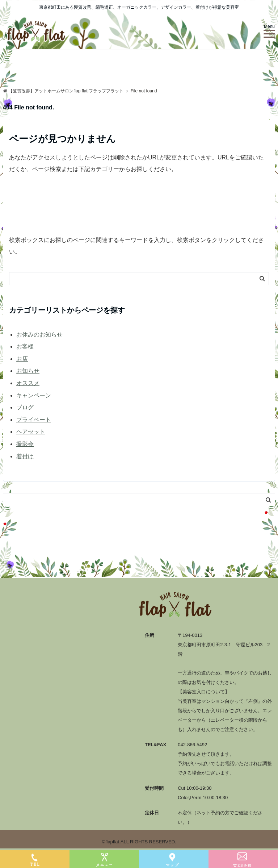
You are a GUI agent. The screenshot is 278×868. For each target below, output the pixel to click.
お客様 (25, 347)
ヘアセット (31, 432)
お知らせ (28, 371)
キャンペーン (34, 395)
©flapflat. (111, 842)
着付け (25, 456)
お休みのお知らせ (39, 335)
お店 (22, 359)
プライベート (34, 420)
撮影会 (25, 444)
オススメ (28, 383)
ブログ (25, 407)
